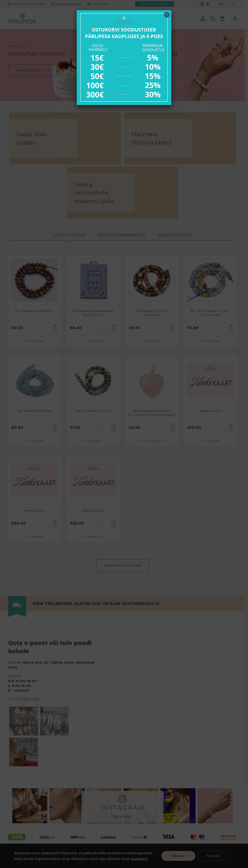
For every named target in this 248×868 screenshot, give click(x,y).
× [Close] (167, 15)
